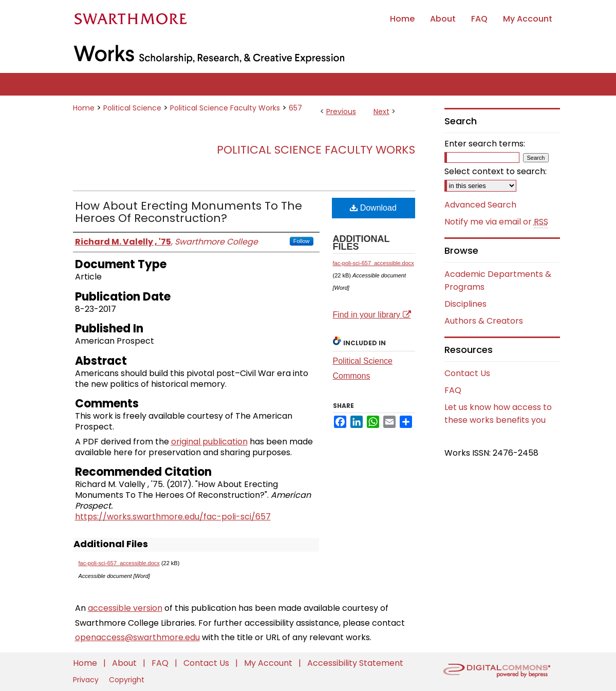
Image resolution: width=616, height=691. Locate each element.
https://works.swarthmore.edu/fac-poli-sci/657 (173, 517)
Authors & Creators (484, 321)
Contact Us (467, 373)
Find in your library (372, 315)
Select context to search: (496, 171)
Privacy (87, 680)
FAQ (453, 390)
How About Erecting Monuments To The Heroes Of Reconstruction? (189, 212)
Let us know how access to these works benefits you (498, 414)
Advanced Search (480, 205)
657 (295, 108)
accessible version (125, 608)
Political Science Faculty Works (225, 108)
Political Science (132, 108)
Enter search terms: (485, 144)
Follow (302, 241)
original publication (209, 442)
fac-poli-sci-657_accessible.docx (119, 563)
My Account (269, 663)
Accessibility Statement (355, 663)
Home (84, 108)
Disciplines (465, 304)
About (125, 663)
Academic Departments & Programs (498, 281)
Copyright (127, 680)
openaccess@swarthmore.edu (137, 637)
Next (381, 111)
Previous (341, 111)
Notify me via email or (496, 222)
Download (373, 208)
